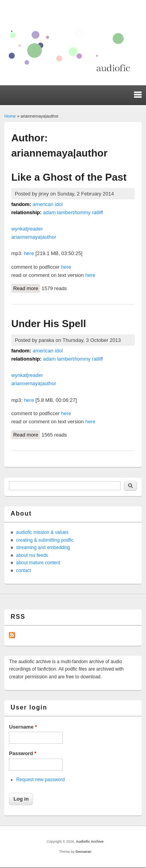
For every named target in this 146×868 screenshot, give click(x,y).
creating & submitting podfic (45, 540)
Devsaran (84, 852)
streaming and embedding (43, 548)
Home (10, 116)
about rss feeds (32, 555)
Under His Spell (49, 324)
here (29, 253)
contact (24, 570)
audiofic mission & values (42, 532)
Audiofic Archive (90, 842)
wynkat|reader (27, 229)
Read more (27, 288)
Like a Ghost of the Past (69, 177)
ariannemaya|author (34, 237)
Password (23, 753)
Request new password (41, 780)
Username (23, 727)
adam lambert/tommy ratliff (73, 212)
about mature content (38, 563)
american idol (48, 204)
